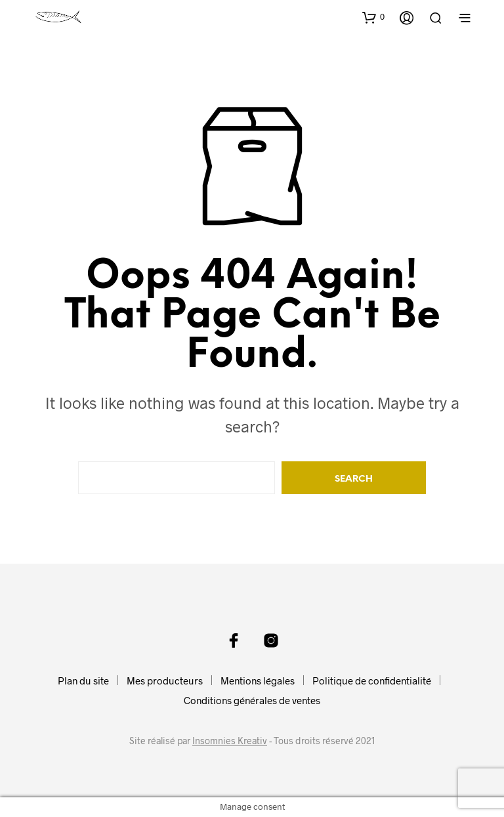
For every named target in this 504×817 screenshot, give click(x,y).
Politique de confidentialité (372, 681)
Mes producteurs (165, 681)
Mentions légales (258, 681)
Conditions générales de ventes (252, 700)
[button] (373, 17)
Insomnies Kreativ (230, 741)
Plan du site (83, 681)
